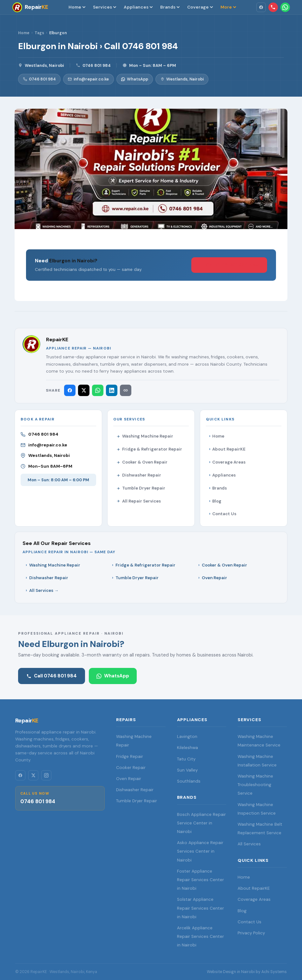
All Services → (44, 590)
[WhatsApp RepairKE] (285, 7)
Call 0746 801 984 (52, 676)
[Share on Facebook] (70, 390)
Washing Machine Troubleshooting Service (255, 785)
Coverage (200, 7)
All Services (249, 844)
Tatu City (186, 759)
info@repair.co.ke (88, 79)
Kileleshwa (187, 748)
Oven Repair (214, 578)
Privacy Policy (251, 933)
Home (77, 7)
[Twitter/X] (33, 775)
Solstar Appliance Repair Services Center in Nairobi (200, 908)
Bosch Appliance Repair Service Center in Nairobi (201, 823)
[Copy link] (126, 390)
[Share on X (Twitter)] (84, 390)
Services (105, 7)
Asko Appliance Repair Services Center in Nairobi (200, 851)
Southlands (189, 781)
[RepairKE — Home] (30, 7)
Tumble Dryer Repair (141, 488)
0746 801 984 (97, 65)
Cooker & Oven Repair (142, 462)
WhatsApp (135, 79)
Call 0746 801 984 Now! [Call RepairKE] (229, 265)
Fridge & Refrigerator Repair (149, 449)
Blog (217, 501)
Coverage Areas (229, 462)
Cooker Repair (131, 768)
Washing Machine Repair (145, 436)
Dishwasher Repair (139, 475)
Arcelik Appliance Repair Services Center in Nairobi (200, 936)
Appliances (138, 7)
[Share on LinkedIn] (112, 390)
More (228, 7)
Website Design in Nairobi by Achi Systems (247, 972)
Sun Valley (187, 770)
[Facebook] (261, 7)
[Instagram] (46, 775)
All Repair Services (139, 501)
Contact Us (224, 514)
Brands (170, 7)
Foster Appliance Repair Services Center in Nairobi (200, 880)
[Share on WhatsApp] (98, 390)
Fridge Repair (130, 756)
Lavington (187, 737)
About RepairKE (229, 449)
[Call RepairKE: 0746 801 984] (273, 7)
